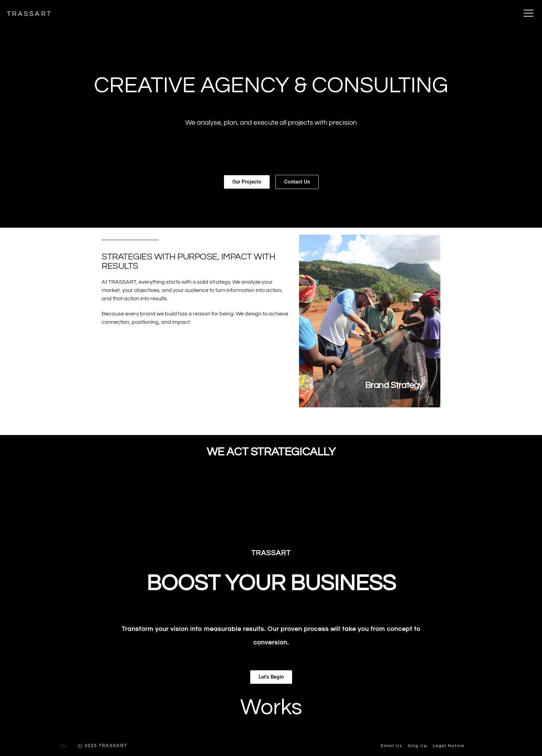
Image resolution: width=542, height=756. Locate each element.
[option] (80, 746)
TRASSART (31, 14)
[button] (360, 401)
